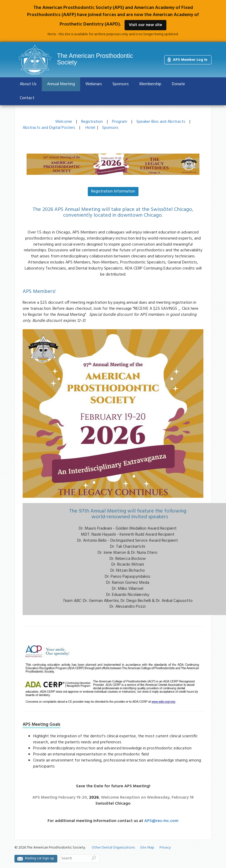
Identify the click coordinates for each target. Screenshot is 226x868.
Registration (92, 122)
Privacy (165, 848)
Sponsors (121, 84)
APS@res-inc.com (161, 821)
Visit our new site (145, 25)
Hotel (90, 128)
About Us (28, 84)
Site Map (147, 848)
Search (94, 858)
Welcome (64, 122)
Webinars (94, 84)
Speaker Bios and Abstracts (161, 122)
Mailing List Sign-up (40, 858)
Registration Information (113, 191)
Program (120, 122)
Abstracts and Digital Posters (49, 128)
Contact (27, 98)
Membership (150, 84)
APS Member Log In (190, 60)
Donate (178, 84)
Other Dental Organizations (113, 848)
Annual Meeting (61, 84)
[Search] (74, 859)
